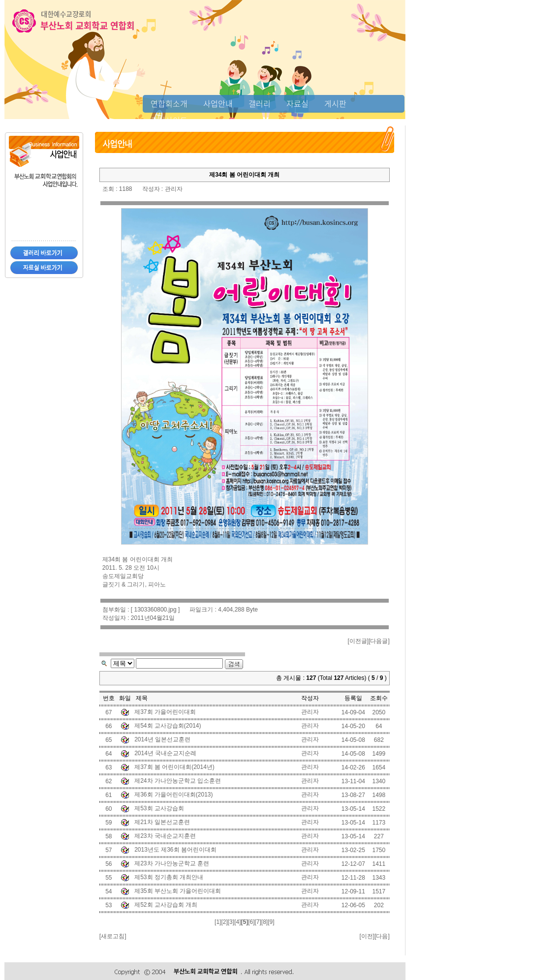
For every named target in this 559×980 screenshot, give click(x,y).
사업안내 (218, 103)
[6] (251, 922)
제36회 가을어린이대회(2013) (173, 795)
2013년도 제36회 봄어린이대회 (175, 850)
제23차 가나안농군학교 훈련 (172, 863)
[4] (237, 922)
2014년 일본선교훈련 (162, 739)
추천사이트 (169, 120)
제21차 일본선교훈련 (162, 822)
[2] (224, 922)
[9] (271, 922)
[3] (231, 922)
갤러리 (260, 103)
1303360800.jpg (155, 610)
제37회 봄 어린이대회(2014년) (174, 767)
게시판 (335, 103)
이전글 (358, 641)
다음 (382, 936)
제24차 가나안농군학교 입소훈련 (178, 781)
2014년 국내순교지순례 (165, 753)
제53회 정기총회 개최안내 (169, 877)
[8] (264, 922)
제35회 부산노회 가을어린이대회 (178, 891)
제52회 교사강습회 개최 (166, 905)
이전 (367, 936)
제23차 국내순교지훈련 (165, 836)
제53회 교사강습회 (159, 808)
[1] (218, 922)
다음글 (379, 641)
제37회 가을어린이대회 (165, 712)
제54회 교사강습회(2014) (168, 726)
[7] (258, 922)
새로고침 (113, 936)
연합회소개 (169, 103)
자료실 (297, 103)
